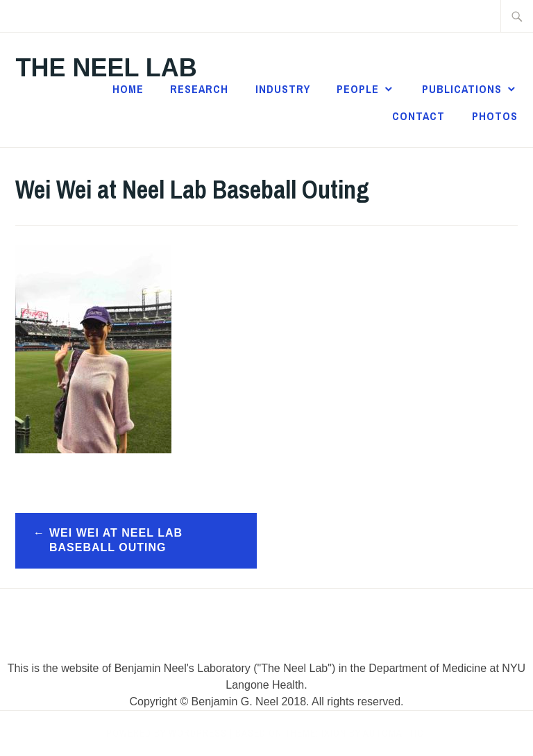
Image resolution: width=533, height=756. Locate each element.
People (358, 89)
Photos (495, 116)
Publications (462, 89)
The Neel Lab (106, 68)
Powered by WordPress (167, 733)
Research (199, 89)
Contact (418, 116)
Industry (283, 89)
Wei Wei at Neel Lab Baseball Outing (116, 540)
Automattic (394, 733)
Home (128, 89)
